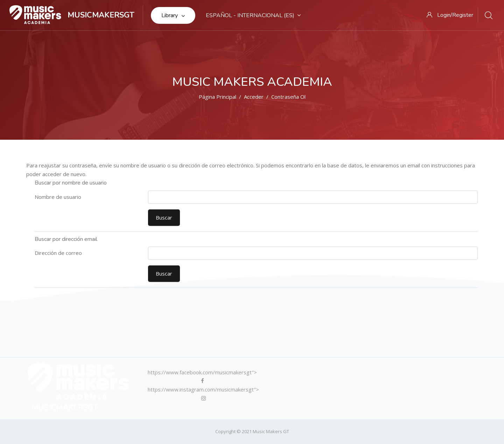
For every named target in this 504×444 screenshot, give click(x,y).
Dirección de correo (58, 253)
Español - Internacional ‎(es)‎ (253, 15)
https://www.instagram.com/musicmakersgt (202, 389)
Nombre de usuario (58, 197)
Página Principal (218, 97)
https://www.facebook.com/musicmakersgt (201, 372)
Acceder (254, 97)
